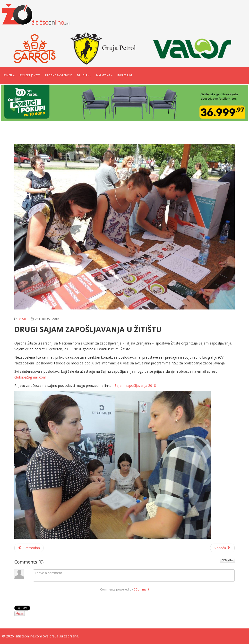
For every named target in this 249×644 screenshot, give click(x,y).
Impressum (125, 75)
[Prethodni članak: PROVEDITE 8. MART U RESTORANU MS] (29, 548)
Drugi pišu (84, 75)
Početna (9, 75)
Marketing (103, 75)
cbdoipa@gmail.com (30, 377)
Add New (228, 560)
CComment (141, 589)
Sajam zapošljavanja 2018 (135, 385)
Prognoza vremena (59, 75)
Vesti (22, 319)
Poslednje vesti (30, 75)
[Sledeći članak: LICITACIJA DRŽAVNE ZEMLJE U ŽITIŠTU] (223, 548)
